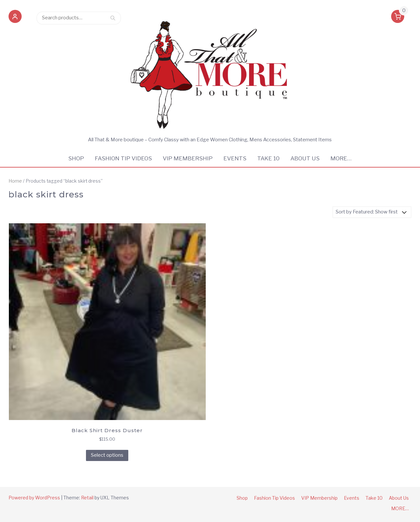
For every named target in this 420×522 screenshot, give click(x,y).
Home (15, 181)
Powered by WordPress (34, 498)
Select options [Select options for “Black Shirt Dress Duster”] (107, 455)
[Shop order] (372, 212)
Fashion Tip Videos (123, 158)
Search (113, 18)
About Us (305, 158)
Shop (76, 158)
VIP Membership (188, 158)
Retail (87, 498)
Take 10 (268, 158)
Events (235, 158)
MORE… (341, 158)
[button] (15, 18)
